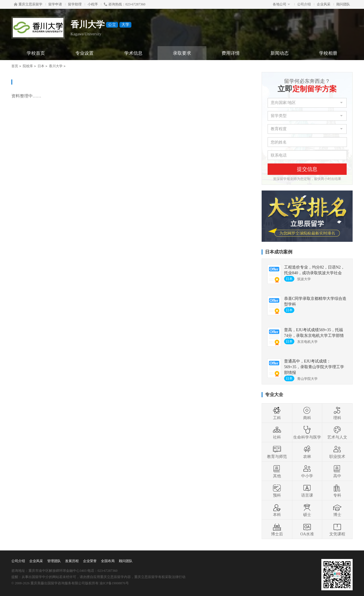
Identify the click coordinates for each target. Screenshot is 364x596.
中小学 (307, 471)
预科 (277, 491)
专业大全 (274, 395)
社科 (277, 433)
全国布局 (108, 561)
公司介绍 (304, 4)
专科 (337, 491)
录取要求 (182, 53)
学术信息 (133, 53)
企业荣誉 (90, 561)
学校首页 (36, 53)
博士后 (277, 529)
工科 (277, 413)
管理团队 (54, 561)
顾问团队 (343, 4)
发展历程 (72, 561)
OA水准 (307, 529)
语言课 (307, 491)
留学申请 (55, 4)
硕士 (307, 510)
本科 (277, 510)
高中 (337, 471)
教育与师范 (277, 452)
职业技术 (337, 452)
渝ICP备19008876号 (114, 583)
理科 (337, 413)
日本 (41, 66)
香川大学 (56, 66)
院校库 (28, 66)
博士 (337, 510)
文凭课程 (337, 529)
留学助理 (75, 4)
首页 (15, 66)
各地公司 (281, 4)
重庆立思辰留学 (28, 4)
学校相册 (328, 53)
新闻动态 (280, 53)
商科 (307, 413)
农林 (307, 452)
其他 (277, 471)
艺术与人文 (337, 433)
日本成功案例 (279, 252)
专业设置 (84, 53)
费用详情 (231, 53)
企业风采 (324, 4)
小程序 (93, 4)
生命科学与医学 (307, 433)
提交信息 (307, 169)
